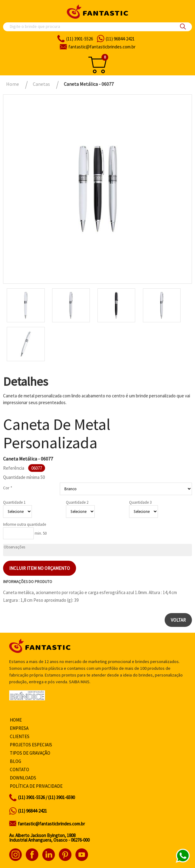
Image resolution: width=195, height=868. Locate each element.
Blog (15, 761)
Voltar (178, 620)
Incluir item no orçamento (40, 568)
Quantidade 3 (140, 502)
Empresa (19, 728)
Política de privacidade (36, 786)
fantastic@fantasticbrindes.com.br (51, 824)
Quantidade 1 (14, 502)
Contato (19, 769)
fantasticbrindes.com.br (102, 47)
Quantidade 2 (77, 502)
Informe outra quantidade (25, 524)
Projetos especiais (31, 745)
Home (16, 720)
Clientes (20, 736)
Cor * (8, 488)
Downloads (23, 778)
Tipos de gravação (30, 753)
